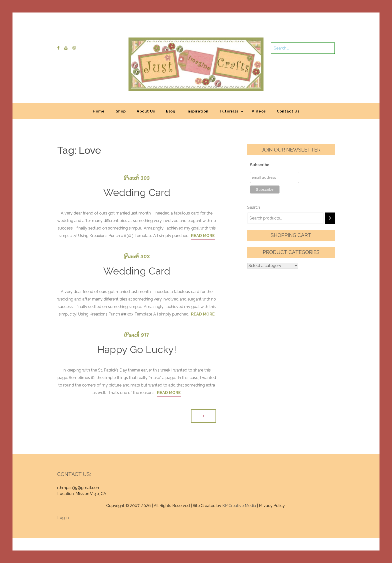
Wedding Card (137, 192)
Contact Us (288, 111)
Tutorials (229, 111)
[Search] (330, 218)
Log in (63, 518)
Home (99, 111)
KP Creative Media (239, 506)
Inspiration (197, 111)
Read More (203, 236)
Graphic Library (248, 530)
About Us (146, 111)
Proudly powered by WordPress (159, 530)
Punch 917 (137, 334)
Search (254, 207)
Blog (171, 111)
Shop (121, 111)
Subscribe (260, 165)
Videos (259, 111)
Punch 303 (137, 177)
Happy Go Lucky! (137, 349)
